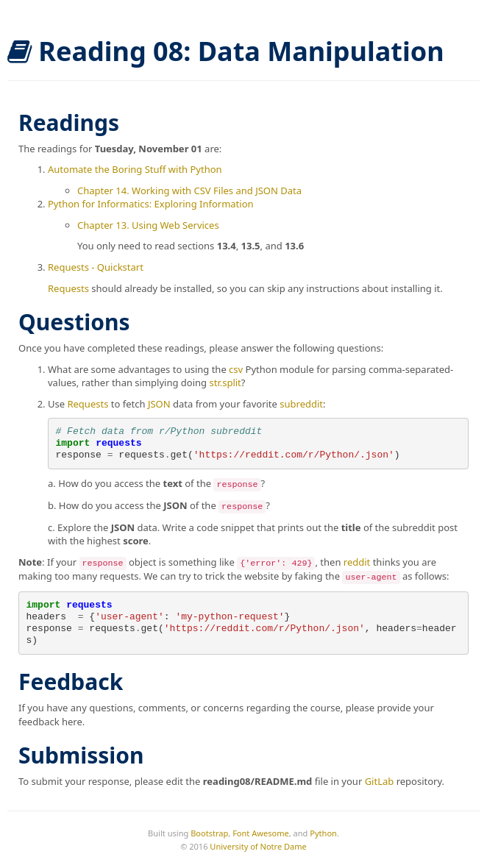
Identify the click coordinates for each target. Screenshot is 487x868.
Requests (68, 288)
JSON (159, 404)
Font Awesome (261, 833)
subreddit (301, 404)
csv (236, 369)
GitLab (380, 781)
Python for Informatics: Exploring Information (151, 204)
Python (323, 833)
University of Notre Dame (258, 846)
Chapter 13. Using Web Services (148, 225)
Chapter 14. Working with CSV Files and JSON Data (189, 191)
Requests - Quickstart (96, 267)
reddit (357, 562)
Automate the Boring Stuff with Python (135, 169)
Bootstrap (209, 833)
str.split (225, 383)
